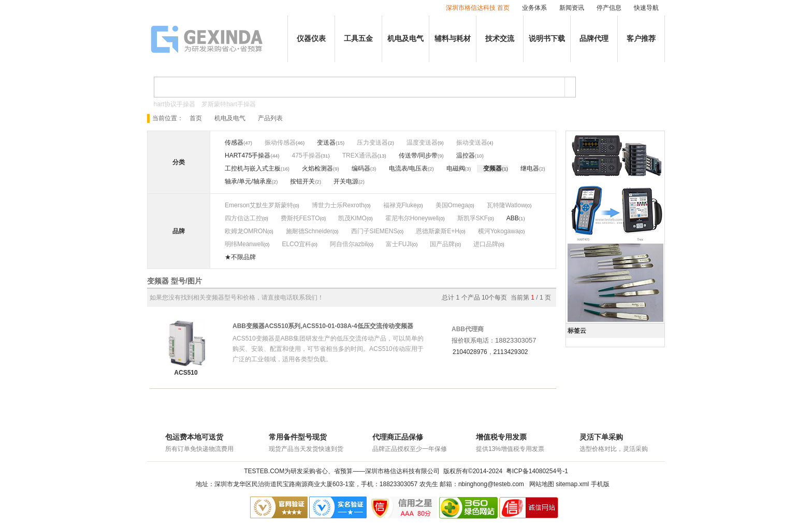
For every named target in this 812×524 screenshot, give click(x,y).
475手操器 (307, 155)
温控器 (466, 155)
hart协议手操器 (175, 104)
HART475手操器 (248, 155)
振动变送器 (472, 143)
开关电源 (346, 181)
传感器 (234, 143)
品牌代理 (594, 39)
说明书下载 (547, 39)
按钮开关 (302, 181)
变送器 (326, 143)
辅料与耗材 (453, 39)
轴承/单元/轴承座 (248, 181)
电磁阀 (456, 168)
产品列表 (270, 118)
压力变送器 (372, 143)
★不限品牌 (240, 257)
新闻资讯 (572, 8)
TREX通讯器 (360, 155)
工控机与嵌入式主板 (253, 168)
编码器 (361, 168)
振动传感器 (280, 143)
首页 (196, 118)
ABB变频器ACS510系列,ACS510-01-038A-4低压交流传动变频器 (323, 326)
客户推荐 (641, 39)
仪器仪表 (311, 39)
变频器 (492, 168)
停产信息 (609, 8)
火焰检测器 (317, 168)
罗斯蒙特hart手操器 (229, 104)
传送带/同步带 (418, 155)
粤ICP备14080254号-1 (537, 471)
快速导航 (646, 8)
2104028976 (470, 352)
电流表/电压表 (408, 168)
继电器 (530, 168)
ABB (513, 218)
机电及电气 (405, 39)
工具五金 (358, 39)
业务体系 (534, 8)
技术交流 (500, 39)
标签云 (577, 331)
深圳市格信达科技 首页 (478, 8)
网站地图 (542, 484)
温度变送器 (422, 143)
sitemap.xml (572, 484)
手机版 (600, 484)
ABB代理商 (468, 329)
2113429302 (511, 352)
